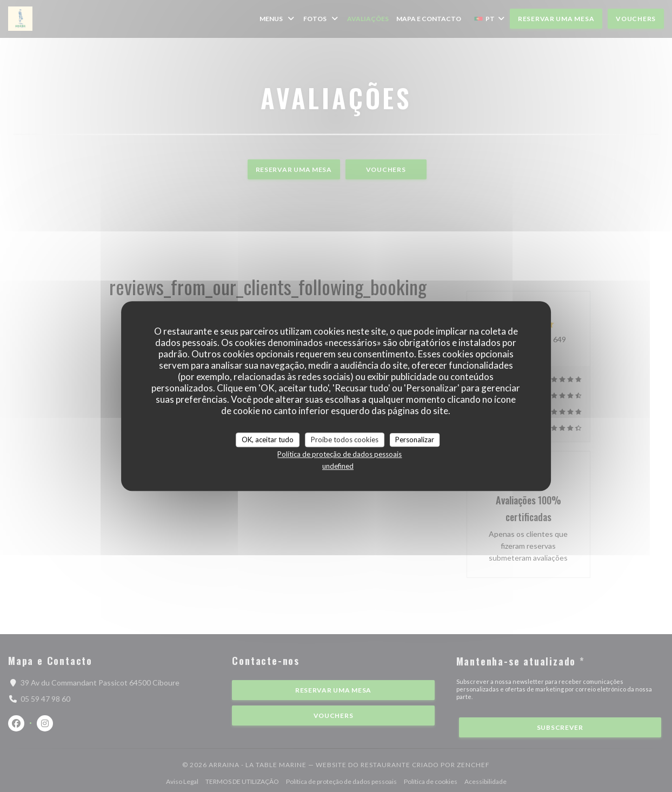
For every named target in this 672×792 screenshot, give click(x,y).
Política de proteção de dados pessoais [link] (340, 454)
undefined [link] (338, 466)
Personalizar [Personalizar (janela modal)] (415, 440)
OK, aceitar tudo (268, 440)
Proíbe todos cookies (345, 440)
